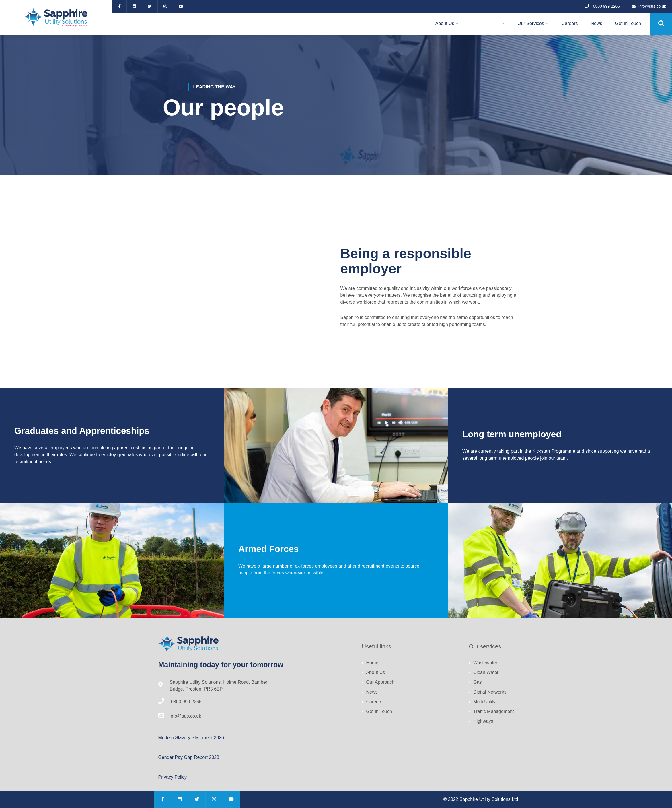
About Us (445, 23)
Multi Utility (484, 702)
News (597, 23)
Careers (570, 23)
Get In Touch (628, 23)
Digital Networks (490, 692)
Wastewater (485, 663)
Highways (483, 721)
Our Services (531, 23)
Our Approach (486, 23)
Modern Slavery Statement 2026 (191, 738)
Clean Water (486, 672)
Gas (477, 682)
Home (372, 663)
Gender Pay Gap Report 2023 (189, 757)
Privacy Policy (173, 777)
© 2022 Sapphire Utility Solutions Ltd (481, 799)
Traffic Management (493, 711)
